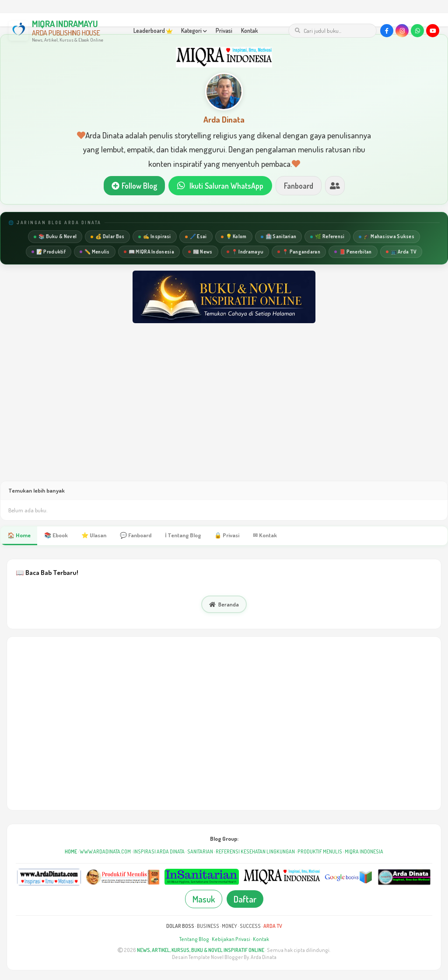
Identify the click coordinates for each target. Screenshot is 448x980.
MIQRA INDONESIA (364, 852)
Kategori (194, 30)
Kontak (250, 30)
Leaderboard (153, 30)
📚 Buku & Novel (55, 237)
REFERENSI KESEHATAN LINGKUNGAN (255, 852)
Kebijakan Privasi (231, 939)
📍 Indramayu (245, 252)
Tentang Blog (194, 939)
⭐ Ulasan (94, 536)
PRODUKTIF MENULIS (320, 852)
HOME (71, 852)
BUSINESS (208, 926)
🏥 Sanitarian (279, 237)
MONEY (229, 926)
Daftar (245, 899)
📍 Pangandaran (299, 252)
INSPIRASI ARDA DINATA (159, 852)
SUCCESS (250, 926)
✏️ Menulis (95, 252)
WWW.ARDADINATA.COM (105, 852)
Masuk (204, 899)
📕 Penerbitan (353, 252)
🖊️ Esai (196, 237)
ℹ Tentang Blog (184, 536)
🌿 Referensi (327, 237)
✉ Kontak (267, 536)
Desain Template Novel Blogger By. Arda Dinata (224, 957)
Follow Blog (134, 186)
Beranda (224, 605)
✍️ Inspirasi (154, 237)
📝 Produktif (49, 252)
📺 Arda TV (401, 252)
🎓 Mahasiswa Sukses (387, 237)
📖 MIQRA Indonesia (149, 252)
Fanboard (299, 186)
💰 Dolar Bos (107, 237)
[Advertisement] (224, 411)
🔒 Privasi (229, 536)
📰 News (200, 252)
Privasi (224, 30)
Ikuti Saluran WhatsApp (220, 186)
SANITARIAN (200, 852)
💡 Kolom (234, 237)
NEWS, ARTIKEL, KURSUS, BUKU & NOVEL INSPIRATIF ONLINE (201, 950)
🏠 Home (19, 536)
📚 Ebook (56, 536)
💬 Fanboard (136, 536)
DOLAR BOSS (180, 926)
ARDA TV (273, 926)
